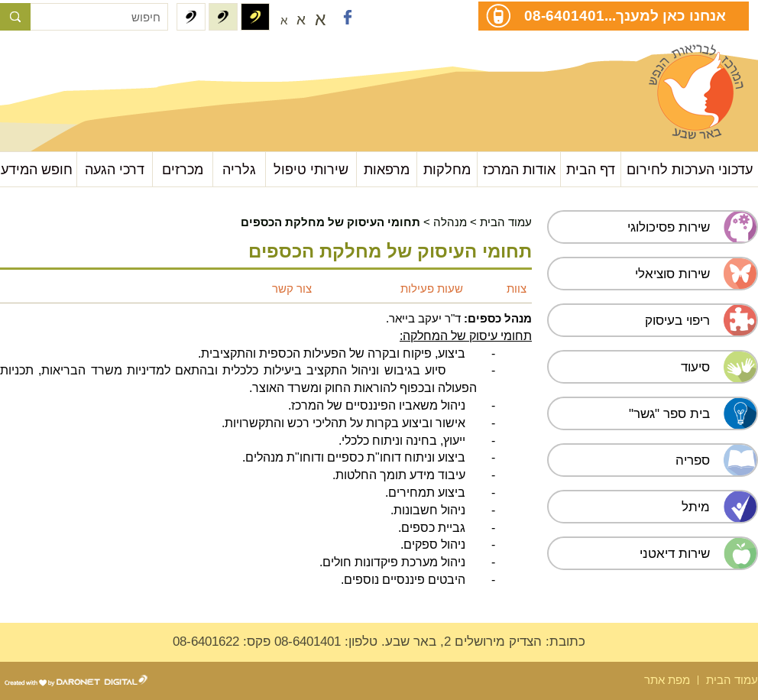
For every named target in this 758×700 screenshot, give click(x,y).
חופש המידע (37, 169)
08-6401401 (564, 15)
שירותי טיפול (311, 169)
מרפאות (387, 169)
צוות (517, 288)
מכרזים (183, 169)
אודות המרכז (519, 169)
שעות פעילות (432, 288)
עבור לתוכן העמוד (77, 61)
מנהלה (450, 222)
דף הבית (591, 169)
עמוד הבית (506, 222)
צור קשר (292, 288)
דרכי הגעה (115, 169)
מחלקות (447, 169)
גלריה (239, 169)
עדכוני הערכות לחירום (690, 169)
